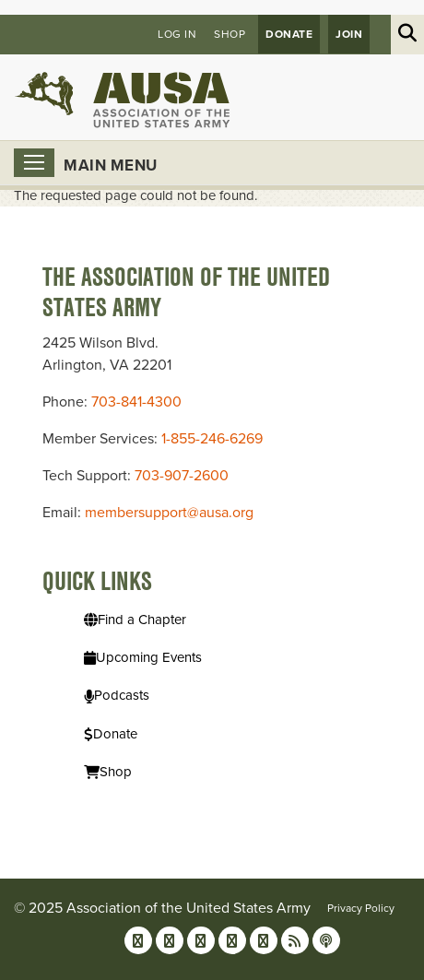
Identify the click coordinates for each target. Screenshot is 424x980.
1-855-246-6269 (212, 439)
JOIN (349, 34)
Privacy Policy (361, 908)
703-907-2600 (182, 476)
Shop (230, 34)
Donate (289, 34)
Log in (177, 34)
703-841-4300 (136, 402)
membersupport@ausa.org (169, 513)
